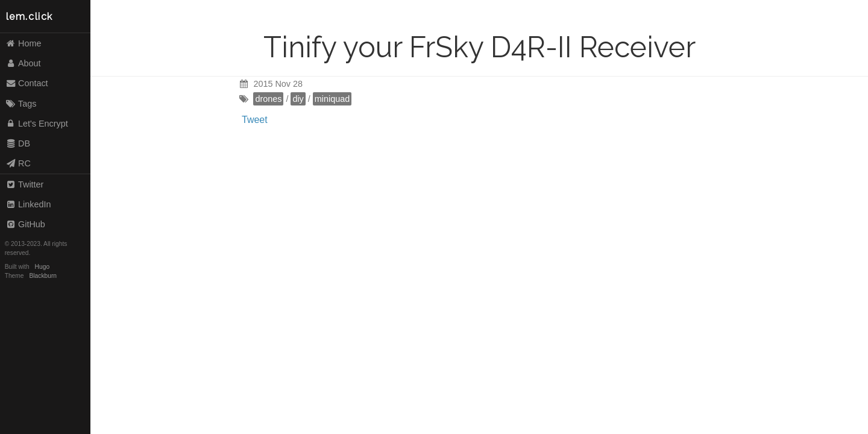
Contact (27, 83)
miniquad (332, 99)
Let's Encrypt (37, 124)
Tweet (255, 120)
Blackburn (43, 276)
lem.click (30, 17)
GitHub (25, 224)
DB (18, 143)
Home (24, 43)
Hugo (42, 267)
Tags (21, 104)
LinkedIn (28, 204)
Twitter (25, 184)
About (23, 63)
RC (18, 163)
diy (298, 99)
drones (268, 99)
